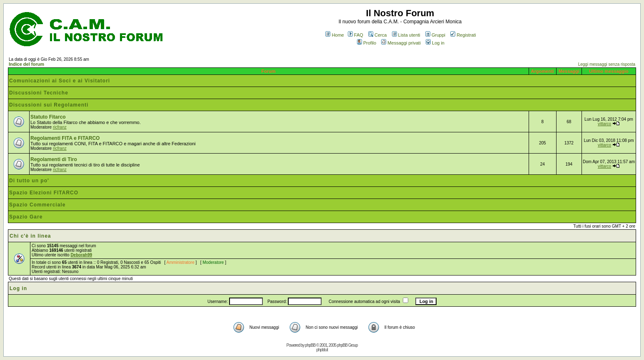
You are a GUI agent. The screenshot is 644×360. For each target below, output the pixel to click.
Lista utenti (406, 35)
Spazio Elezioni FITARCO (44, 193)
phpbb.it (322, 350)
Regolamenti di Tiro (54, 159)
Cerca (377, 35)
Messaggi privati (401, 43)
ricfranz (60, 127)
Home (334, 35)
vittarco (604, 124)
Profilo (367, 43)
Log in (435, 43)
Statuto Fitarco (48, 117)
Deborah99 (81, 255)
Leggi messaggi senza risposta (607, 64)
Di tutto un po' (29, 181)
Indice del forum (26, 64)
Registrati (463, 35)
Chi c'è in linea (30, 236)
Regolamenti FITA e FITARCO (65, 138)
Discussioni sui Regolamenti (49, 105)
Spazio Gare (26, 217)
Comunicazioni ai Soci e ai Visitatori (60, 81)
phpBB (310, 345)
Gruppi (435, 35)
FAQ (356, 35)
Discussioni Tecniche (39, 93)
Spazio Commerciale (37, 205)
